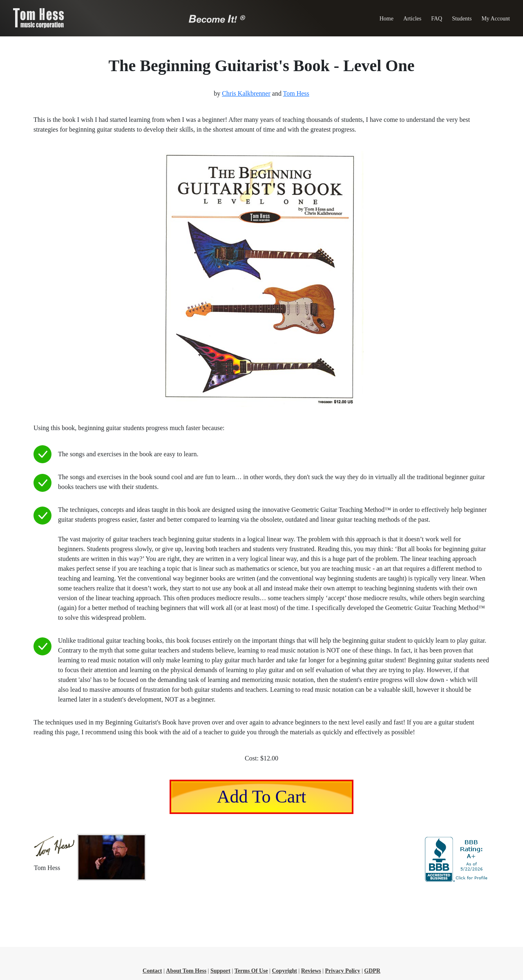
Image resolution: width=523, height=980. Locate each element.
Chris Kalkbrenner (246, 93)
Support (220, 971)
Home (387, 19)
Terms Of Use (251, 971)
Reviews (311, 971)
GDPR (372, 971)
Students (462, 19)
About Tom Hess (186, 971)
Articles (412, 19)
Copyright (284, 971)
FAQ (437, 19)
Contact (152, 971)
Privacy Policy (343, 971)
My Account (496, 19)
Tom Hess (296, 93)
